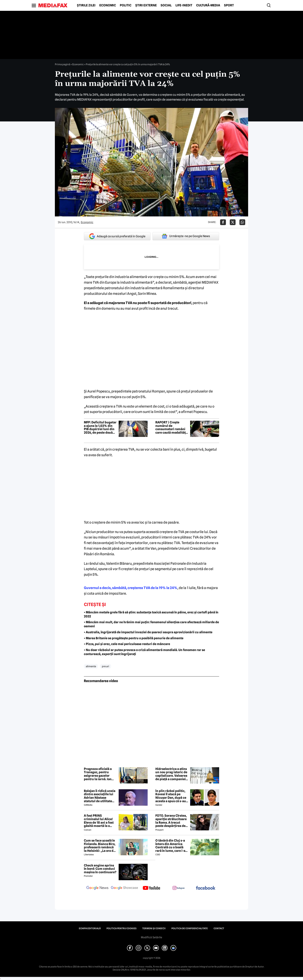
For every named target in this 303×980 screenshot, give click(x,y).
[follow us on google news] (97, 888)
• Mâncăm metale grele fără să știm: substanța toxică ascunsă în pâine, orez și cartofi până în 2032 (151, 614)
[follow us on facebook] (206, 888)
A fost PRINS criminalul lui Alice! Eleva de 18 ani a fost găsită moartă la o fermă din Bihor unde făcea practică (99, 821)
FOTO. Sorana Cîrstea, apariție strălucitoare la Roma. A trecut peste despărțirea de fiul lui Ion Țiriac (171, 821)
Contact (219, 928)
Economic (108, 5)
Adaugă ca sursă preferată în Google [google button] (117, 236)
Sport (229, 5)
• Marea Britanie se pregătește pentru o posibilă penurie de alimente (134, 638)
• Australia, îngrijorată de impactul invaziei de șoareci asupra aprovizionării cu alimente (148, 632)
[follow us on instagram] (179, 888)
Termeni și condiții (154, 928)
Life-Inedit (184, 5)
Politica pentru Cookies (121, 928)
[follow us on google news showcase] (124, 888)
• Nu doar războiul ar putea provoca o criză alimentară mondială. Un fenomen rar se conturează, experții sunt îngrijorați (144, 652)
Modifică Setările (151, 937)
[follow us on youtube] (151, 888)
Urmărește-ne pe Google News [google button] (186, 236)
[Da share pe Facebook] (223, 222)
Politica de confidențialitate (190, 928)
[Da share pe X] (233, 222)
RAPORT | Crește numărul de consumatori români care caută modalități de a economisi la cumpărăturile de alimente (171, 427)
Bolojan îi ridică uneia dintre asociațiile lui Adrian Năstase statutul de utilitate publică (100, 796)
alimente (91, 666)
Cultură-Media (208, 5)
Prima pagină (63, 64)
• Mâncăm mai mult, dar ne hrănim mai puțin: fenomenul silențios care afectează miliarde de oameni (151, 624)
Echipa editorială (90, 928)
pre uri (106, 666)
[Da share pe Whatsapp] (242, 222)
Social (166, 5)
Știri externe (146, 5)
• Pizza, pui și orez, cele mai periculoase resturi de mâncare (127, 644)
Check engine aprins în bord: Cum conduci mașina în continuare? (100, 869)
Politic (126, 5)
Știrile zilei (86, 5)
